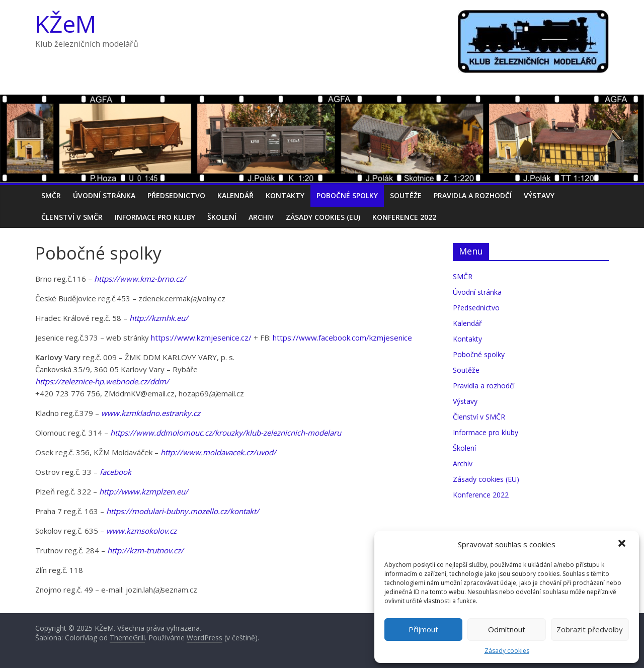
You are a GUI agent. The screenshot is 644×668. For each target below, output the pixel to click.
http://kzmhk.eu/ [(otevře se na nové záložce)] (159, 318)
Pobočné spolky (347, 195)
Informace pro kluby (155, 217)
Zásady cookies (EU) (323, 217)
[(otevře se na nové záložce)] (145, 550)
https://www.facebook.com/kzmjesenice (342, 338)
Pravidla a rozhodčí (473, 195)
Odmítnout (507, 629)
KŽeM (66, 24)
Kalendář (235, 195)
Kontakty (285, 195)
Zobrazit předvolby (590, 629)
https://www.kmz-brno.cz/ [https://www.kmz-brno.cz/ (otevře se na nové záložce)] (140, 279)
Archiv (261, 217)
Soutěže (406, 195)
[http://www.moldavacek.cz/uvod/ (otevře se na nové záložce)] (218, 452)
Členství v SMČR (72, 217)
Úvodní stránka (104, 195)
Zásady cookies (507, 651)
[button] (623, 544)
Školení (222, 217)
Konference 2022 (404, 217)
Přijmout (423, 629)
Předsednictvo (176, 195)
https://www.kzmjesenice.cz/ (201, 338)
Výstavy (539, 195)
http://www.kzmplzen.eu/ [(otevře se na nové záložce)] (144, 491)
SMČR (51, 195)
